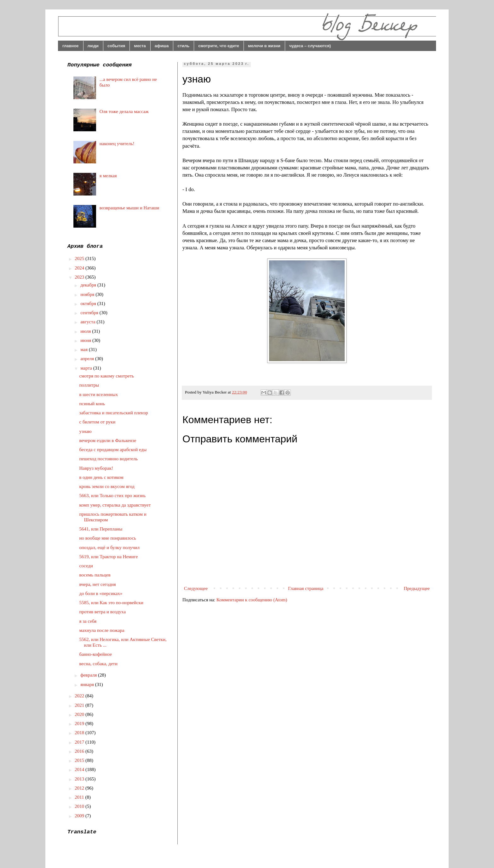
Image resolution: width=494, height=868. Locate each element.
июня (86, 340)
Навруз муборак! (96, 468)
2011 (80, 797)
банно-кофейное (96, 654)
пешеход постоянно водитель (109, 459)
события (116, 46)
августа (88, 322)
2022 (80, 696)
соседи (86, 566)
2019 (80, 723)
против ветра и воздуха (103, 612)
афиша (162, 46)
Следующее (196, 588)
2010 (80, 806)
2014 (80, 769)
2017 (80, 742)
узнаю (86, 431)
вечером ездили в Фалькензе (108, 440)
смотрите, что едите (219, 46)
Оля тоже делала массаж (124, 111)
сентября (90, 313)
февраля (89, 675)
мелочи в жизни (264, 46)
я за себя (88, 621)
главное (71, 46)
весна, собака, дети (98, 664)
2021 (80, 705)
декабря (89, 285)
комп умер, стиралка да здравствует (115, 505)
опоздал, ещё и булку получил (110, 547)
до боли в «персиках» (101, 593)
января (88, 684)
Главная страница (306, 588)
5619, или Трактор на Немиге (109, 557)
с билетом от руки (98, 422)
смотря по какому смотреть (107, 376)
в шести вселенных (99, 394)
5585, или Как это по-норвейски (112, 603)
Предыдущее (417, 588)
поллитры (89, 385)
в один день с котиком (101, 477)
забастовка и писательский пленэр (114, 413)
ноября (88, 294)
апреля (88, 359)
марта (87, 368)
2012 (80, 788)
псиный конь (92, 404)
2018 (80, 733)
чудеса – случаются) (310, 46)
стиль (183, 46)
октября (89, 304)
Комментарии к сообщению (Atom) (252, 600)
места (140, 46)
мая (85, 349)
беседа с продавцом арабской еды (113, 450)
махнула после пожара (102, 630)
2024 (80, 268)
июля (86, 331)
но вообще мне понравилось (108, 538)
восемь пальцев (95, 575)
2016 (80, 751)
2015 (80, 760)
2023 (80, 277)
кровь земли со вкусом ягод (107, 486)
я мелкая (108, 176)
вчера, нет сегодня (98, 584)
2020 (80, 714)
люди (93, 46)
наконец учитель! (117, 144)
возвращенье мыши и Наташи (129, 208)
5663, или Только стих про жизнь (113, 496)
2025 (80, 258)
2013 (80, 779)
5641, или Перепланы (101, 529)
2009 (80, 816)
